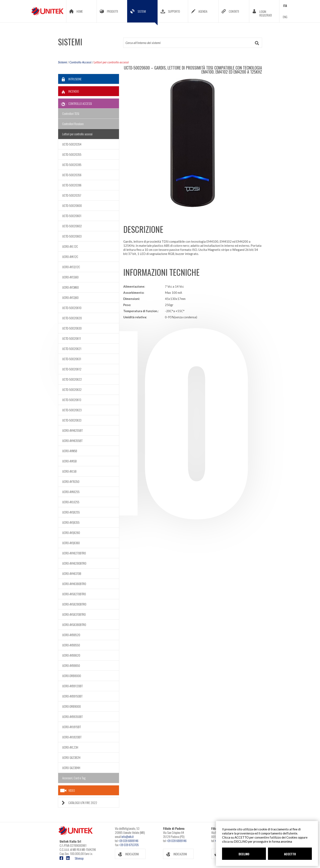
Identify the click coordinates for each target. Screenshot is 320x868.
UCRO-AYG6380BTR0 (74, 625)
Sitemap (79, 858)
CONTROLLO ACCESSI (75, 104)
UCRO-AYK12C (70, 257)
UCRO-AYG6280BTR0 (74, 604)
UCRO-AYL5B (69, 471)
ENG (285, 17)
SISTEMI (142, 14)
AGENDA (198, 11)
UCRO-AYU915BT (72, 727)
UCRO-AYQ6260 (71, 533)
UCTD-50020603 (72, 236)
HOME (75, 11)
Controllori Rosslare (73, 124)
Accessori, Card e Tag (74, 778)
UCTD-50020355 (72, 154)
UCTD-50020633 (72, 420)
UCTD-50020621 (72, 349)
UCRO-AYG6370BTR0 (74, 614)
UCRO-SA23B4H (71, 768)
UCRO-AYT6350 (71, 481)
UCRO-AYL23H (70, 747)
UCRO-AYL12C (70, 246)
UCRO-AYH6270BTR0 (74, 553)
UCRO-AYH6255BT (72, 430)
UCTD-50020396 (72, 185)
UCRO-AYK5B (69, 461)
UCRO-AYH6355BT (72, 441)
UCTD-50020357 (72, 195)
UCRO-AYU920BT (72, 737)
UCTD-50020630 (72, 328)
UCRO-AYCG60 (70, 277)
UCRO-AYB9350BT (72, 717)
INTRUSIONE (70, 79)
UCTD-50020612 (72, 369)
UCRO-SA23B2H (71, 757)
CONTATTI (229, 11)
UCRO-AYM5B (70, 451)
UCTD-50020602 (72, 226)
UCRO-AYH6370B (72, 573)
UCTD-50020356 (72, 175)
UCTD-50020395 (72, 165)
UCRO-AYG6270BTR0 (74, 594)
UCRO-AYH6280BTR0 (74, 563)
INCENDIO (69, 91)
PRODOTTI (107, 11)
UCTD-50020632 (72, 389)
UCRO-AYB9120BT (72, 686)
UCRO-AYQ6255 (71, 512)
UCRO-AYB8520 (71, 635)
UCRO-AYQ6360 (71, 543)
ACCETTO (290, 854)
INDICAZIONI (127, 854)
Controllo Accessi (80, 62)
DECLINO (244, 854)
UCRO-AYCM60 (71, 287)
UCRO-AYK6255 (71, 492)
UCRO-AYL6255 (71, 502)
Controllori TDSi (71, 113)
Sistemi (63, 62)
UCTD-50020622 (72, 379)
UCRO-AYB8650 (71, 665)
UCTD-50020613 (72, 400)
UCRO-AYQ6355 (71, 522)
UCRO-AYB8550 (71, 645)
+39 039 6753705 (129, 845)
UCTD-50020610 (72, 308)
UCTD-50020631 (72, 359)
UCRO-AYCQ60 (70, 297)
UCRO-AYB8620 (71, 655)
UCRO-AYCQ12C (71, 267)
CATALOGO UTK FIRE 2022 (78, 803)
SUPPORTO (169, 11)
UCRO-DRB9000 (72, 706)
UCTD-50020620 (72, 318)
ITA (285, 6)
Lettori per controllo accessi (111, 62)
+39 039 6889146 (128, 841)
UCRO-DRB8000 (72, 676)
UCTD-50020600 (72, 205)
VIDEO (68, 791)
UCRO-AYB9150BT (72, 696)
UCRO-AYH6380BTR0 (74, 584)
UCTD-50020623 (72, 410)
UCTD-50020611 (72, 338)
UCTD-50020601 (72, 216)
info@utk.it (128, 837)
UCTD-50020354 (72, 144)
